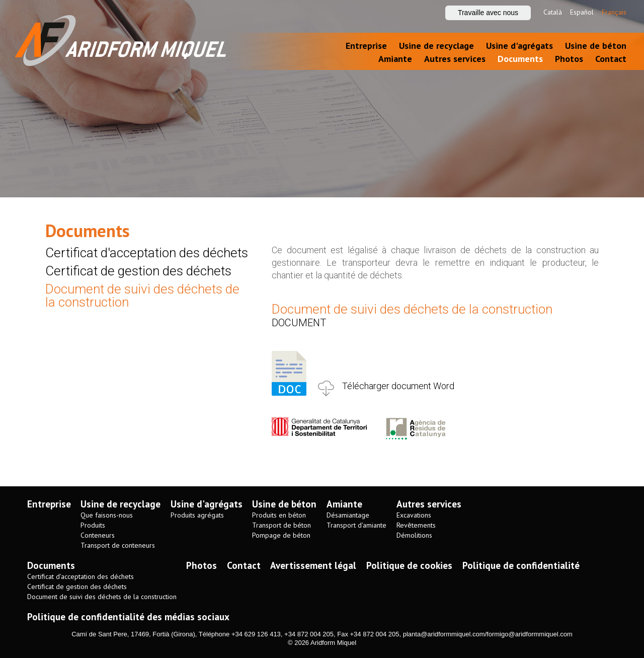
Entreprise (366, 46)
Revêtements (416, 525)
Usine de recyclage (436, 46)
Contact (611, 59)
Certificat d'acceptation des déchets (147, 253)
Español (582, 12)
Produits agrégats (197, 515)
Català (553, 12)
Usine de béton (596, 46)
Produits (93, 525)
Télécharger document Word (398, 386)
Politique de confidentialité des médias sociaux (128, 617)
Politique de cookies (409, 565)
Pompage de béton (281, 535)
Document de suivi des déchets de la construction (142, 296)
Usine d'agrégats (519, 46)
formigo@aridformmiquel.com (530, 634)
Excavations (414, 515)
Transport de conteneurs (118, 545)
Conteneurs (98, 535)
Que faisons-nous (107, 515)
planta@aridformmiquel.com (444, 634)
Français (614, 12)
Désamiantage (348, 515)
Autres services (455, 59)
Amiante (395, 59)
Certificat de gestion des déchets (138, 271)
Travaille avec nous (488, 13)
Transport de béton (281, 525)
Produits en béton (279, 515)
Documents (520, 59)
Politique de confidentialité (521, 565)
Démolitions (414, 535)
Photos (569, 59)
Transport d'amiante (356, 525)
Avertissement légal (313, 565)
